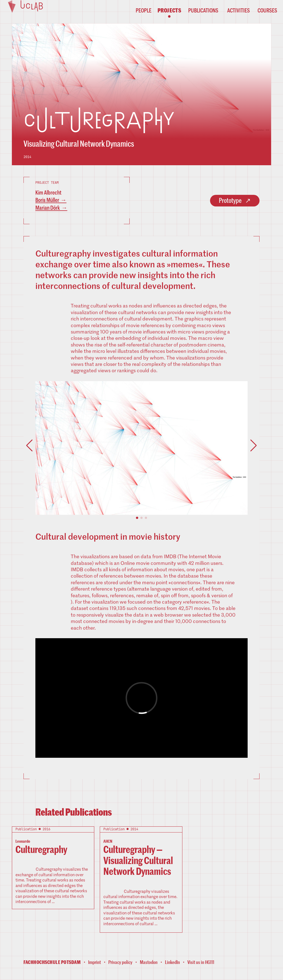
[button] (137, 518)
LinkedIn (172, 962)
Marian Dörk (48, 208)
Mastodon (149, 962)
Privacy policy (120, 962)
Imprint (95, 962)
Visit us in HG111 (201, 962)
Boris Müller (47, 200)
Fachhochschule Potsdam (52, 962)
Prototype (230, 201)
